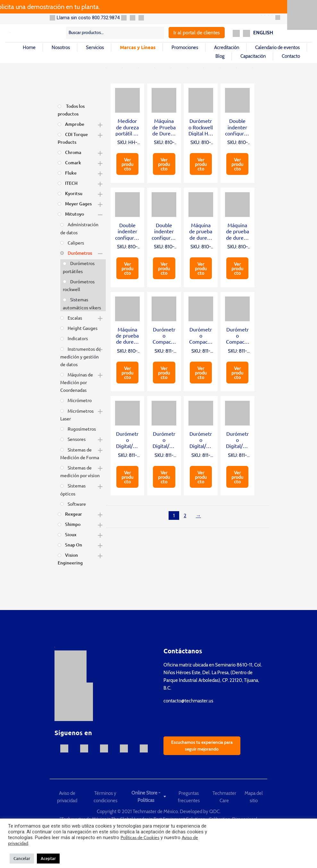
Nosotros (61, 47)
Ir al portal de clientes (197, 33)
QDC (214, 812)
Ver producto (127, 164)
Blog (220, 56)
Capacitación (253, 56)
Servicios (95, 47)
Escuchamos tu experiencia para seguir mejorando (202, 746)
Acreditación (227, 47)
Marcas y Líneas (138, 47)
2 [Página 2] (185, 516)
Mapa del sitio (254, 797)
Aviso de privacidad (67, 797)
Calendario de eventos (277, 47)
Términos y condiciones (105, 797)
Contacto (291, 56)
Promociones (185, 47)
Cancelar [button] (22, 858)
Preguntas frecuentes (189, 797)
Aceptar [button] (48, 858)
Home (29, 47)
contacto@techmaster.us (188, 701)
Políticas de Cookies (140, 838)
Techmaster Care (224, 797)
